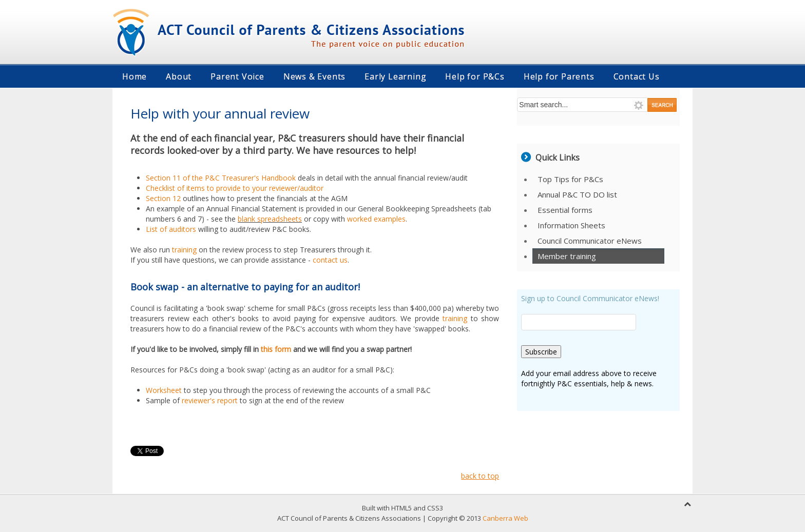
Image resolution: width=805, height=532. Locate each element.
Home (135, 76)
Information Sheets (571, 225)
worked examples (376, 219)
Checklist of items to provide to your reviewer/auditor (235, 188)
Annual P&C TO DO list (577, 194)
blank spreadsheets (270, 219)
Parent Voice (237, 76)
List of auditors (171, 229)
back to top (480, 476)
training (184, 250)
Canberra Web (505, 518)
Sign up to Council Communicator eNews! (590, 298)
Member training (567, 256)
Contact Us (637, 76)
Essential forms (565, 210)
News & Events (314, 76)
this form (276, 349)
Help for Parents (559, 76)
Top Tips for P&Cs (570, 179)
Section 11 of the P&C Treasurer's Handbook (221, 178)
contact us (330, 260)
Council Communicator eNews (590, 241)
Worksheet (164, 390)
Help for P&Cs (475, 76)
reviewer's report (210, 400)
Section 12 (163, 198)
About (179, 76)
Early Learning (395, 76)
